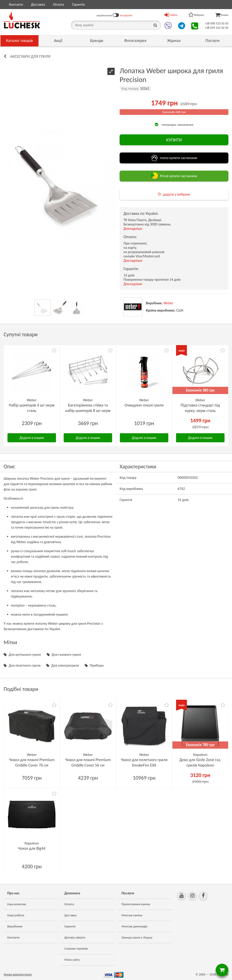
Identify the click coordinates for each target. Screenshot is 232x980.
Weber (168, 303)
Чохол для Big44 (32, 848)
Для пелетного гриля (25, 665)
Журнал (174, 41)
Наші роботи (16, 915)
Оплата (59, 4)
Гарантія (78, 4)
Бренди (97, 41)
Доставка (38, 4)
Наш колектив (17, 904)
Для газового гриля (66, 655)
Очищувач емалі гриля (144, 405)
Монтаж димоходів (134, 926)
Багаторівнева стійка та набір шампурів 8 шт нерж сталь (88, 411)
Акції (58, 41)
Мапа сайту (72, 960)
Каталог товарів (20, 41)
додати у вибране (176, 194)
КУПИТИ (174, 140)
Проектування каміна (136, 904)
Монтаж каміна (132, 915)
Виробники (15, 926)
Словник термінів (76, 949)
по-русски (126, 15)
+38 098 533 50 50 (216, 23)
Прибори (97, 665)
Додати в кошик (32, 438)
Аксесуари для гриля (30, 56)
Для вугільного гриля (25, 655)
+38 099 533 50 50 (216, 28)
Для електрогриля (65, 665)
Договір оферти (75, 938)
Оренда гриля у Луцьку (137, 938)
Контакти (16, 4)
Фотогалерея (135, 41)
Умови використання (18, 974)
